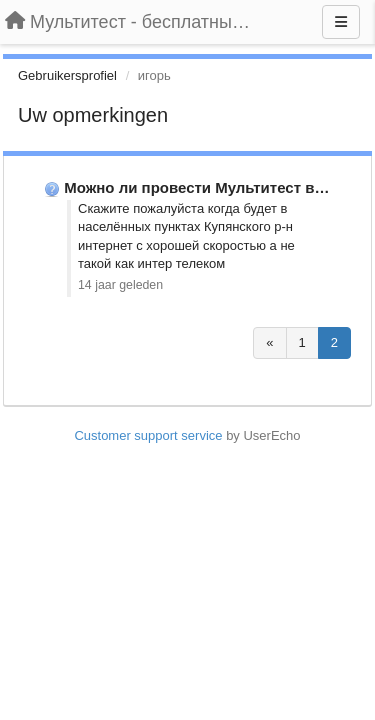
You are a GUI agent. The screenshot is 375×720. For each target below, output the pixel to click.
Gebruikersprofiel (67, 75)
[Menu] (341, 22)
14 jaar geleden (120, 285)
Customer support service (148, 435)
